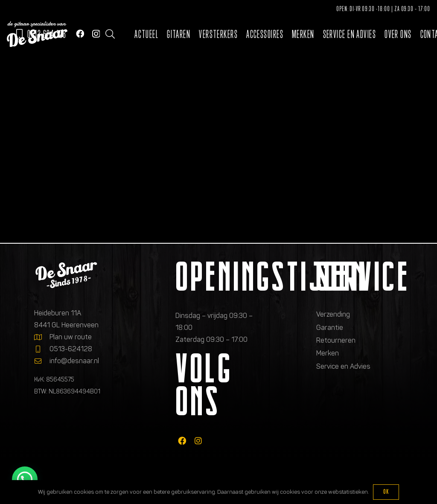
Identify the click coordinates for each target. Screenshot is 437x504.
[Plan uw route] (42, 337)
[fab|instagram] (198, 441)
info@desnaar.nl (74, 361)
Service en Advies (343, 366)
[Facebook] (80, 34)
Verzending (333, 314)
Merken (328, 353)
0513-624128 (71, 349)
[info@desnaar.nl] (42, 361)
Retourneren (336, 340)
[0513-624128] (42, 349)
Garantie (330, 328)
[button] (110, 34)
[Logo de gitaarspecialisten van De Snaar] (37, 34)
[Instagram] (96, 34)
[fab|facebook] (182, 441)
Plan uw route (71, 337)
